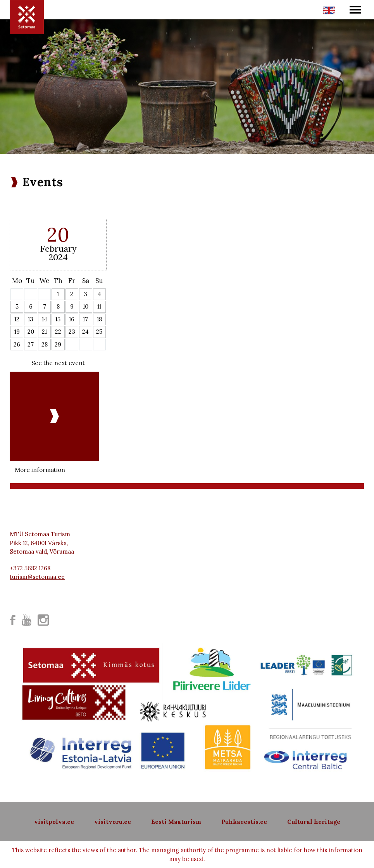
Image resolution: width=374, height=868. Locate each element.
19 (17, 332)
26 (17, 344)
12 (17, 319)
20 (31, 332)
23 (72, 332)
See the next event (58, 363)
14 (45, 319)
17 (85, 319)
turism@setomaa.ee (37, 577)
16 (72, 319)
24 (85, 332)
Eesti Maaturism (176, 822)
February (58, 249)
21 (44, 332)
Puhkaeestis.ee (244, 822)
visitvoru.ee (113, 822)
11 (99, 306)
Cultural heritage (314, 822)
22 (58, 332)
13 (31, 319)
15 (58, 319)
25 (99, 332)
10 (86, 306)
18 (99, 319)
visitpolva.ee (54, 822)
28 (45, 344)
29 (58, 344)
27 (31, 344)
